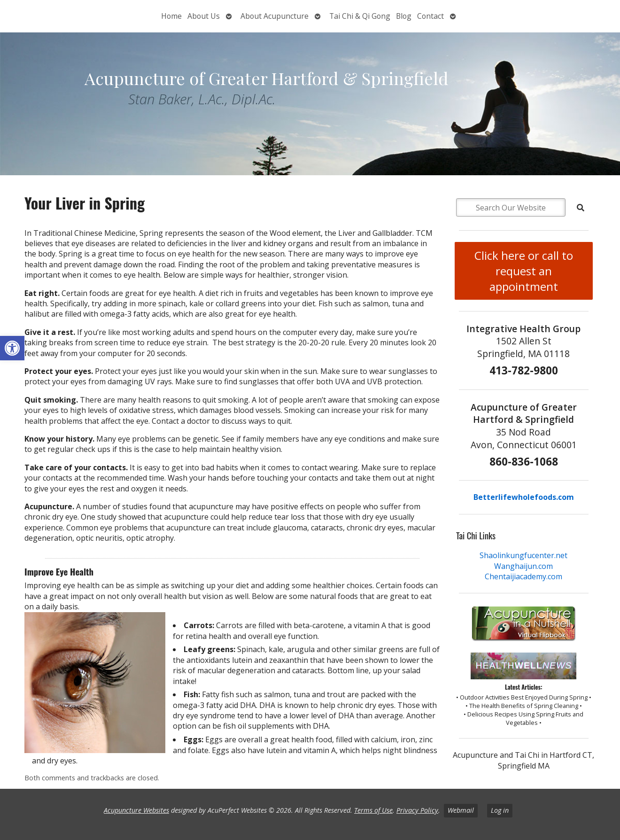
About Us (204, 16)
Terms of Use (373, 810)
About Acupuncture (275, 16)
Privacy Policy (417, 810)
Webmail (461, 810)
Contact (430, 16)
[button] (12, 348)
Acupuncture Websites (136, 810)
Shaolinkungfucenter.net (523, 555)
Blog (404, 16)
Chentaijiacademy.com (523, 576)
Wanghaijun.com (523, 566)
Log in (500, 810)
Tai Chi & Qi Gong (360, 16)
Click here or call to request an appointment (524, 271)
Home (171, 16)
